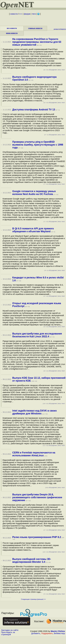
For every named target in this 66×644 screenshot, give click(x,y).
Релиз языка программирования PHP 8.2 (37, 537)
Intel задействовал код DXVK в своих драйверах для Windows (35, 412)
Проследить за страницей (8, 633)
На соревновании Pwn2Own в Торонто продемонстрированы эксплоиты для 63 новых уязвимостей (37, 42)
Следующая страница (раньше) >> (33, 599)
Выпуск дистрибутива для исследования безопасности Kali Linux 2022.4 (37, 335)
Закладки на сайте (10, 630)
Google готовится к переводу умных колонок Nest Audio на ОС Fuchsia (34, 193)
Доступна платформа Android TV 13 (34, 110)
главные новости (35, 28)
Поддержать (47, 633)
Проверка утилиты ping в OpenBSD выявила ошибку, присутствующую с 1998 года (38, 145)
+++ (21, 14)
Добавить (36, 633)
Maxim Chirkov (58, 631)
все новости (12, 28)
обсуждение (50, 70)
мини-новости (12, 33)
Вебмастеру (59, 633)
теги (34, 14)
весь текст (62, 70)
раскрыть (57, 29)
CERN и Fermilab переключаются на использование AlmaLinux (34, 454)
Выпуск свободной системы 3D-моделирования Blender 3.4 (32, 560)
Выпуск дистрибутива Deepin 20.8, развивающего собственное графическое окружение (37, 497)
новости (14, 14)
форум (27, 14)
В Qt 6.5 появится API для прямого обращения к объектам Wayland (33, 230)
